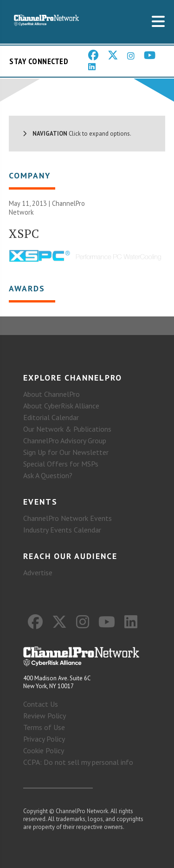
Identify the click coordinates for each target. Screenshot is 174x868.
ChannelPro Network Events (68, 518)
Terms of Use (44, 727)
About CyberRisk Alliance (61, 406)
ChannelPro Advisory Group (65, 441)
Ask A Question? (48, 475)
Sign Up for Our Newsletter (66, 452)
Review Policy (45, 716)
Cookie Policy (44, 750)
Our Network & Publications (67, 429)
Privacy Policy (44, 739)
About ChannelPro (52, 394)
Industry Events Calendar (62, 530)
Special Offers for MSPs (61, 464)
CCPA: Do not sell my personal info (78, 762)
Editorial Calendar (51, 417)
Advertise (38, 572)
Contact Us (41, 704)
